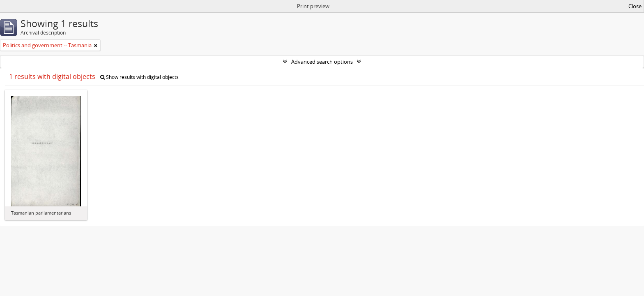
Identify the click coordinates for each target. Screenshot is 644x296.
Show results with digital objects (139, 77)
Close (635, 6)
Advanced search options (322, 62)
